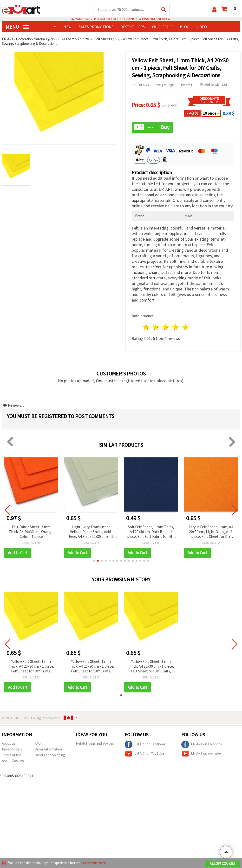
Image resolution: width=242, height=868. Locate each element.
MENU (17, 27)
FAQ (38, 743)
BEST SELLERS (133, 27)
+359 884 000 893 (154, 19)
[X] (4, 863)
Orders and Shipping (50, 755)
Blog (185, 27)
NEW (68, 27)
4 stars (176, 327)
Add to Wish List (213, 85)
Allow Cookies (223, 864)
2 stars (156, 327)
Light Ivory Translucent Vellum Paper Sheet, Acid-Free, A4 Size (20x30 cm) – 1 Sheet (91, 532)
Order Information (48, 749)
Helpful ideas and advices (95, 743)
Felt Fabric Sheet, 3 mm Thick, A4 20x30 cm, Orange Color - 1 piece (31, 532)
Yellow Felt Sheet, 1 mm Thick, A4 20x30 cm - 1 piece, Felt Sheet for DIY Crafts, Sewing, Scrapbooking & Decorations (31, 667)
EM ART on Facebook (145, 744)
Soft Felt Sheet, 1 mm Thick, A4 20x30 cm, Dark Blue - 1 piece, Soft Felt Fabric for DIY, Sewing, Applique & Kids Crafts (151, 532)
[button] (94, 561)
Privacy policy (12, 749)
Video (202, 27)
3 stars (166, 327)
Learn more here (94, 863)
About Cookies (13, 761)
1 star (146, 327)
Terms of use (12, 755)
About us (9, 743)
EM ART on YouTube (144, 754)
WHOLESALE (162, 27)
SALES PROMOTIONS (96, 27)
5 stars (186, 327)
